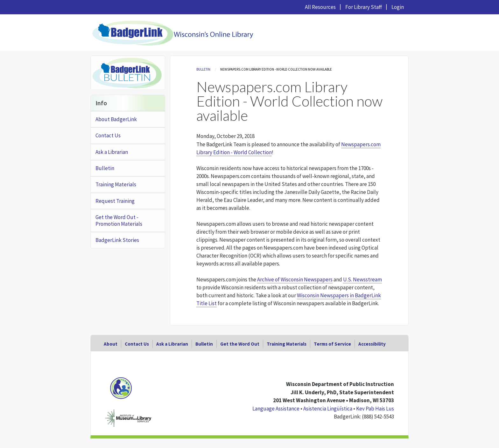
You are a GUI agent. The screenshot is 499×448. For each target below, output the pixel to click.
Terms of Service (332, 344)
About (111, 344)
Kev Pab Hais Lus (375, 409)
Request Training (115, 201)
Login (398, 7)
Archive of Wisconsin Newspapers (295, 279)
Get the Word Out (240, 344)
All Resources (320, 7)
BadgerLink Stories (117, 240)
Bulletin (203, 69)
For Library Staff (364, 7)
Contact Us (108, 135)
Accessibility (372, 344)
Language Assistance (276, 409)
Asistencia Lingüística (328, 409)
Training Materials (116, 184)
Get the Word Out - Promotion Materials (119, 220)
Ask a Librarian (112, 152)
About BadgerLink (116, 119)
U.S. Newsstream (362, 279)
